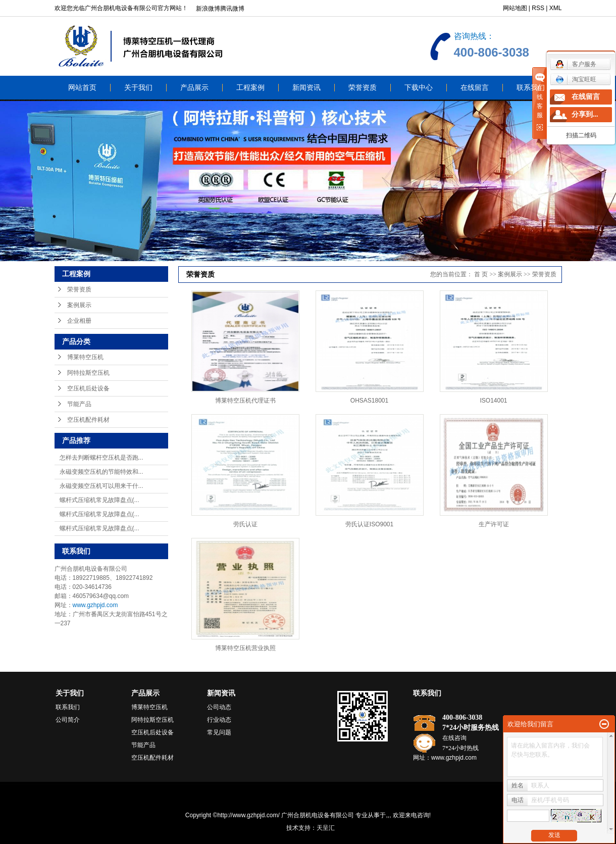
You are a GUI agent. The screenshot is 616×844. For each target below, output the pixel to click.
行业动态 (219, 720)
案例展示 (79, 305)
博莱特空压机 (85, 357)
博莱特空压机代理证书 (245, 401)
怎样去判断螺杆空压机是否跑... (101, 458)
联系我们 (531, 88)
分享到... (585, 114)
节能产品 (79, 404)
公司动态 (219, 707)
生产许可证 (494, 524)
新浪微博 (208, 9)
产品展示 (194, 88)
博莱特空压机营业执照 (245, 648)
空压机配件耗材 (88, 420)
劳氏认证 (245, 524)
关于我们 (138, 88)
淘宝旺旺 (576, 79)
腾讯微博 (232, 9)
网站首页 (82, 88)
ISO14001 (493, 401)
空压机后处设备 (88, 388)
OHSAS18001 (369, 401)
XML (556, 8)
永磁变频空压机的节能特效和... (101, 472)
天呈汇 (326, 828)
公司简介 (68, 720)
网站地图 (515, 8)
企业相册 (79, 321)
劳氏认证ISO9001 (369, 524)
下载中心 (419, 88)
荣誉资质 (363, 88)
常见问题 (219, 732)
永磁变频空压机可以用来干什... (101, 486)
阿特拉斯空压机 (88, 373)
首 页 (481, 274)
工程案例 (250, 88)
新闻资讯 (306, 88)
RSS (538, 8)
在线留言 (475, 88)
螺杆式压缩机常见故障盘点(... (99, 500)
